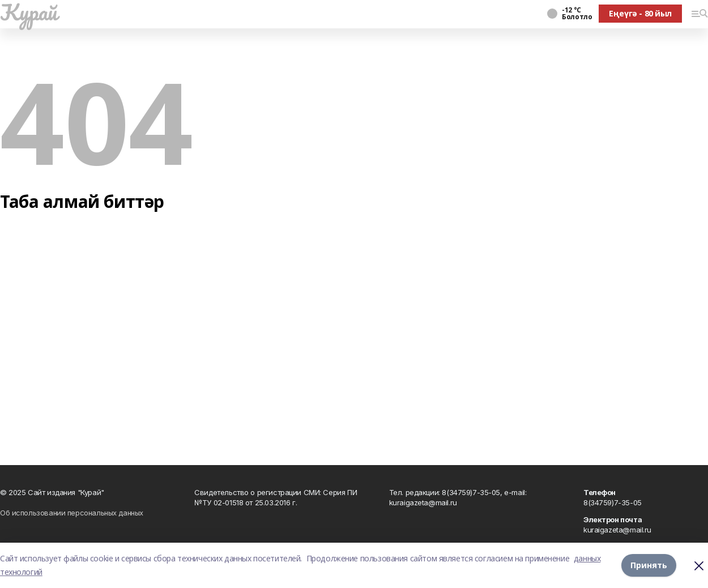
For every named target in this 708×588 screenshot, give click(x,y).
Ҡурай (29, 12)
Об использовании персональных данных (72, 513)
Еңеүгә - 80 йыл (640, 13)
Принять (649, 565)
